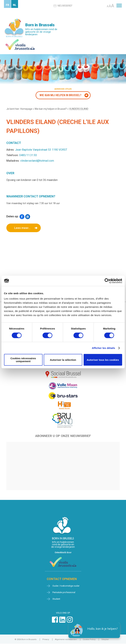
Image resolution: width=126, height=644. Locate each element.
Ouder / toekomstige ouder (66, 586)
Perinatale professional (64, 592)
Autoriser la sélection (63, 360)
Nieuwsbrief (63, 6)
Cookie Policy (89, 639)
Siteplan (105, 639)
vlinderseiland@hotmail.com (37, 161)
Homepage (26, 109)
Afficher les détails (103, 348)
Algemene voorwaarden (66, 639)
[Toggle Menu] (119, 5)
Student (56, 599)
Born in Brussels (40, 25)
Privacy (46, 639)
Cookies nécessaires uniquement (23, 360)
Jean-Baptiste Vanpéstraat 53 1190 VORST (41, 150)
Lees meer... (22, 228)
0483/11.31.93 (28, 155)
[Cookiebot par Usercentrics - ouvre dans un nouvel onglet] (107, 281)
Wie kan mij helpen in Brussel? (60, 95)
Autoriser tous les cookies (103, 360)
